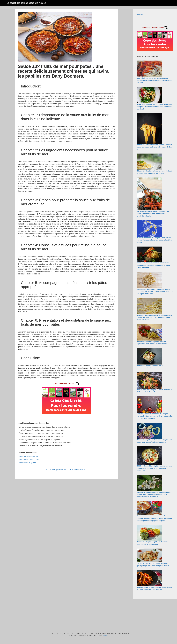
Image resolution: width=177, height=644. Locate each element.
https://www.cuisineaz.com (29, 459)
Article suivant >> (78, 470)
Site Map (105, 636)
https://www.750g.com (27, 463)
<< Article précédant (56, 470)
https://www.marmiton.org (29, 456)
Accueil (140, 15)
